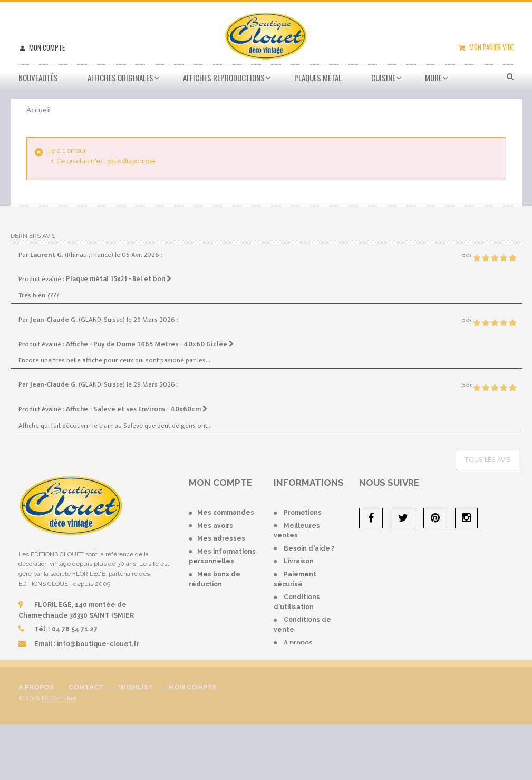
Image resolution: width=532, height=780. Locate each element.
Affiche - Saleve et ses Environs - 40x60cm (137, 409)
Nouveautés (38, 78)
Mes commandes (226, 513)
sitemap (297, 669)
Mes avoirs (215, 526)
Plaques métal (318, 78)
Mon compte (46, 47)
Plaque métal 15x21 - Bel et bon (119, 279)
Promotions (303, 513)
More (433, 78)
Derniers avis (33, 236)
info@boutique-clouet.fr (98, 644)
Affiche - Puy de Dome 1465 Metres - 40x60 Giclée (150, 344)
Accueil (38, 110)
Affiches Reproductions (224, 78)
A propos (298, 643)
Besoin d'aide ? (309, 548)
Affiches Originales (120, 78)
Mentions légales (313, 656)
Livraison (299, 561)
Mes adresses (221, 538)
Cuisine (383, 78)
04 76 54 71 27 (75, 629)
